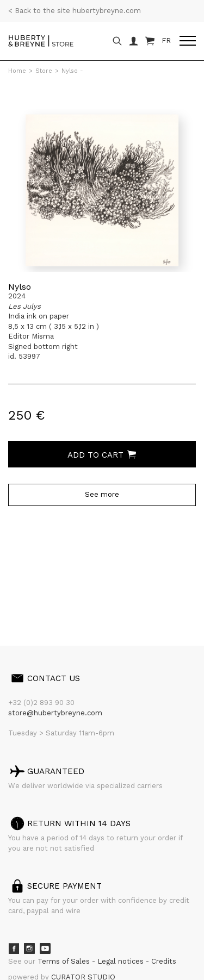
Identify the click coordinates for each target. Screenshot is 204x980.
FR (166, 40)
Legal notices (122, 961)
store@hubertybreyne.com (55, 713)
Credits (164, 961)
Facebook (14, 948)
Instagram (29, 948)
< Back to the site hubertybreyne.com (75, 11)
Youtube (45, 948)
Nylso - (72, 71)
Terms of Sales (65, 961)
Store (44, 71)
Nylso (20, 287)
